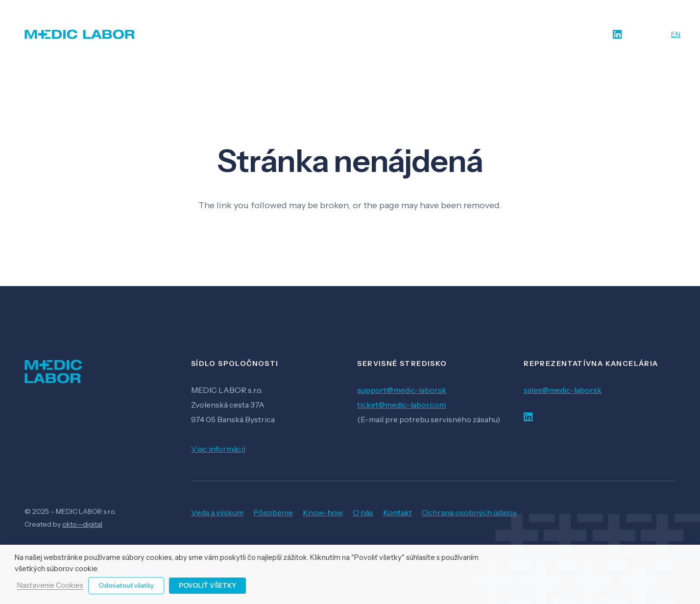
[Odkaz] (80, 34)
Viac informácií (218, 449)
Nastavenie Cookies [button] (50, 586)
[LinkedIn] (617, 35)
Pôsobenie (273, 512)
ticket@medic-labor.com (401, 405)
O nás (363, 512)
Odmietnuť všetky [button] (126, 585)
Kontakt (398, 512)
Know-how (323, 512)
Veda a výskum (217, 512)
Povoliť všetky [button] (207, 585)
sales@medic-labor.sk (563, 390)
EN (676, 34)
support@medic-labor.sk (402, 390)
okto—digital (82, 524)
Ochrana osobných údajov (469, 512)
